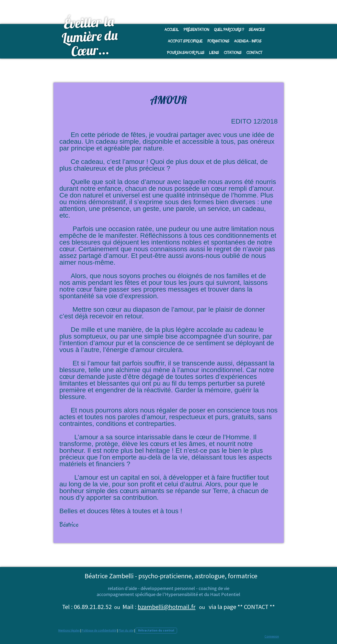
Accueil (172, 30)
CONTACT (254, 53)
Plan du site (126, 630)
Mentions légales (69, 630)
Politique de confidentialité (99, 630)
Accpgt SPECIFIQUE (185, 41)
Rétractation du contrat (156, 630)
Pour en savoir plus (186, 53)
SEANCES (257, 30)
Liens (214, 53)
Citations (233, 53)
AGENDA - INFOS (248, 41)
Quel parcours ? (229, 30)
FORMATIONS (218, 41)
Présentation (196, 30)
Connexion (272, 636)
